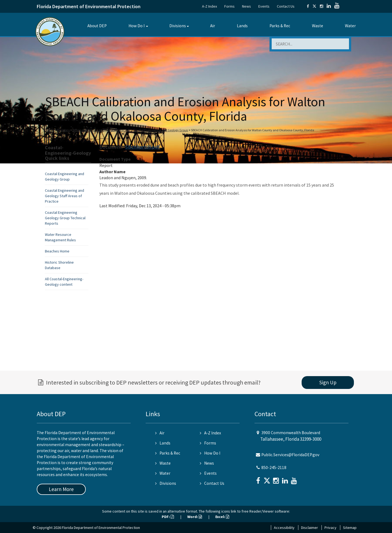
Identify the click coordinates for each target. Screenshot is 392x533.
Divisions (178, 26)
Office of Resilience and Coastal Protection (101, 130)
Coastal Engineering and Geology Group (161, 130)
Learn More (61, 489)
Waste (318, 26)
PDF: (168, 517)
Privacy (330, 528)
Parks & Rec (280, 26)
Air (213, 26)
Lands (242, 26)
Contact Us (286, 6)
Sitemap (350, 528)
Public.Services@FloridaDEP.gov (290, 455)
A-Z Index (209, 6)
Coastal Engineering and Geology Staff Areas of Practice (65, 196)
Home (50, 130)
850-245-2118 (274, 467)
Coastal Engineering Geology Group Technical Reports (65, 218)
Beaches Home (57, 251)
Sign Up (328, 382)
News (246, 6)
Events (264, 6)
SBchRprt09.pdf (143, 147)
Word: (195, 517)
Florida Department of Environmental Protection (89, 6)
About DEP (97, 26)
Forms (229, 6)
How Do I (137, 26)
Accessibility (284, 528)
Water (350, 26)
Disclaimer (310, 528)
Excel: (222, 517)
